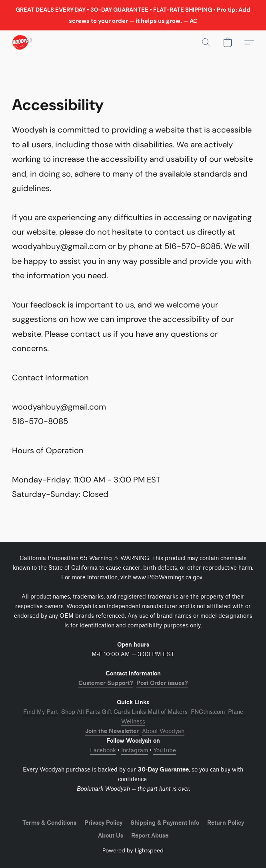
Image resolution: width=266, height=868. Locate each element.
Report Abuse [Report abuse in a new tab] (150, 836)
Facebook (103, 750)
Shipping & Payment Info (165, 823)
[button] (22, 42)
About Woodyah (163, 731)
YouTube (165, 750)
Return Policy (226, 823)
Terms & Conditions (49, 823)
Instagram (135, 750)
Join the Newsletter (112, 731)
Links (139, 712)
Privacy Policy (103, 823)
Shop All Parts (80, 712)
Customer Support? (106, 683)
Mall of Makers (168, 712)
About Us (111, 836)
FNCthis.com (208, 712)
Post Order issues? (162, 683)
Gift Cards (116, 712)
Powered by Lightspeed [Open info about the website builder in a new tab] (133, 850)
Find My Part (41, 712)
